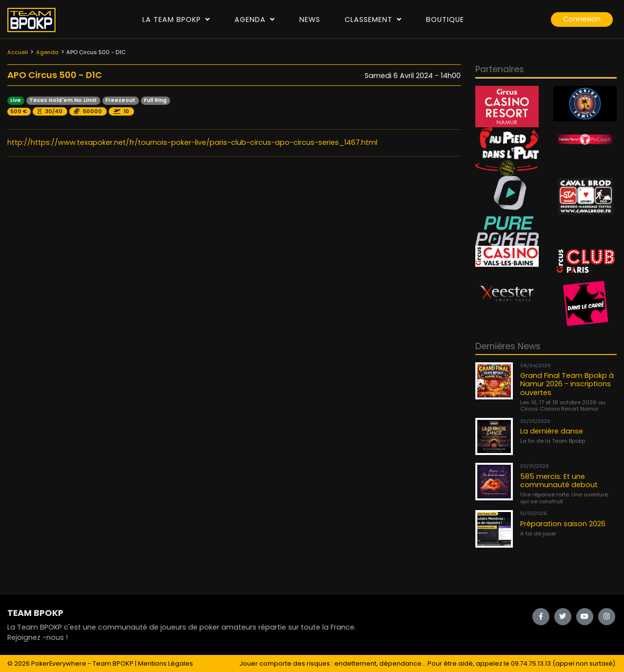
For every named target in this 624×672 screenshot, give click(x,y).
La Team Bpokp (176, 20)
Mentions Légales (166, 663)
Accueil (18, 52)
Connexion (582, 19)
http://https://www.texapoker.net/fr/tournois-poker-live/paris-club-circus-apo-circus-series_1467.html (192, 142)
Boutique (445, 20)
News (310, 20)
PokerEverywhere (59, 663)
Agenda (255, 20)
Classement (373, 20)
